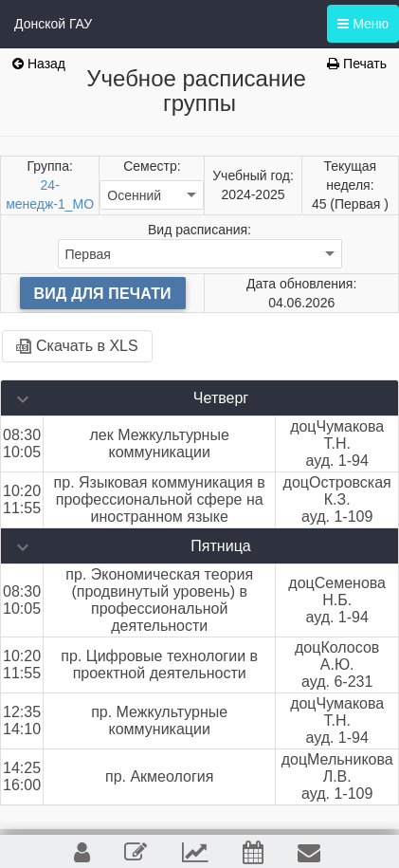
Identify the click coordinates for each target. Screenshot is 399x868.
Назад (39, 64)
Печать (357, 64)
